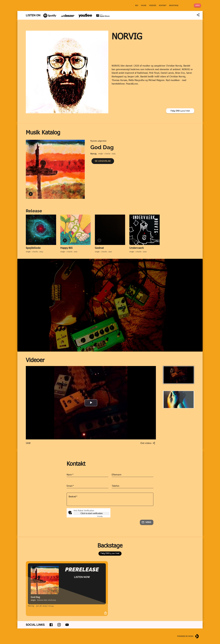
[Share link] (198, 15)
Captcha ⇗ (103, 516)
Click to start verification (92, 513)
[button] (103, 161)
